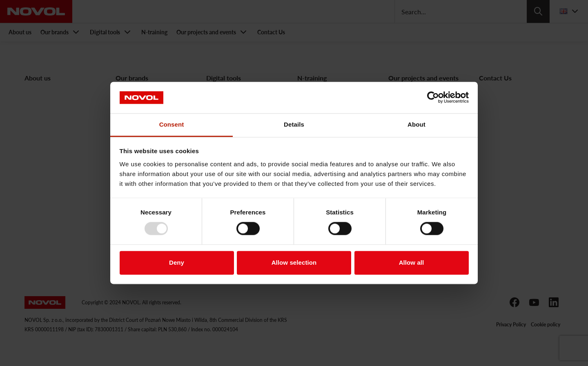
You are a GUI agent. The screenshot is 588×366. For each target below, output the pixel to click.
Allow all (412, 262)
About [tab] (416, 124)
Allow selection (294, 262)
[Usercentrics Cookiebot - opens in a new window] (433, 98)
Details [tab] (294, 124)
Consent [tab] (172, 124)
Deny (177, 262)
